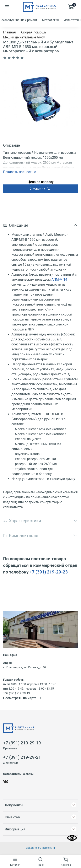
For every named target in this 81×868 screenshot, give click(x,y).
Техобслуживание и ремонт (19, 20)
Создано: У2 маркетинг (41, 848)
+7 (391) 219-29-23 (49, 572)
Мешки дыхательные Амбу (24, 37)
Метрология (50, 20)
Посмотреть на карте (22, 698)
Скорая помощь (34, 32)
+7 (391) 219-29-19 (22, 743)
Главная (9, 32)
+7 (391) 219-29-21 (22, 757)
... (54, 32)
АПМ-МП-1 (60, 279)
